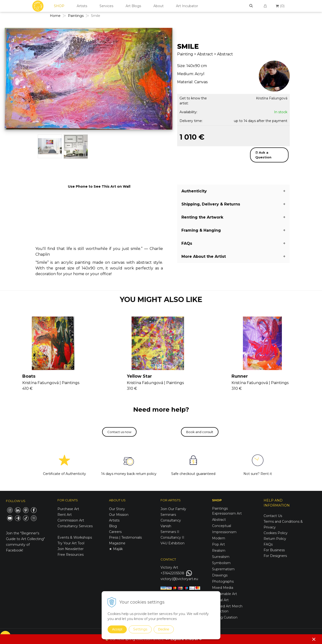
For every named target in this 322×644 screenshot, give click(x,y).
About (159, 6)
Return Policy (275, 539)
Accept (117, 629)
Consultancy (171, 520)
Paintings (220, 508)
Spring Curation (225, 617)
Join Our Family (173, 509)
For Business (275, 550)
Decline (164, 629)
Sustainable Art (225, 594)
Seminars (168, 515)
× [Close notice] (314, 639)
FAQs (268, 544)
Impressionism (224, 532)
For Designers (275, 556)
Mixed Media (223, 588)
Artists (82, 6)
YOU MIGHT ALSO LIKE (161, 300)
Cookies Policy (276, 533)
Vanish (166, 526)
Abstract (219, 520)
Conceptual (222, 526)
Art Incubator (187, 6)
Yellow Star (139, 376)
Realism (219, 551)
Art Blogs (133, 6)
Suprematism (223, 569)
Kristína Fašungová (272, 98)
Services (106, 6)
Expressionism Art (227, 513)
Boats (29, 376)
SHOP (59, 6)
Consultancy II (172, 537)
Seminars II (170, 532)
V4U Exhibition (173, 543)
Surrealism (221, 557)
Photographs (223, 581)
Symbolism (221, 563)
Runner (240, 376)
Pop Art (218, 544)
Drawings (220, 575)
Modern (219, 538)
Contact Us (273, 516)
